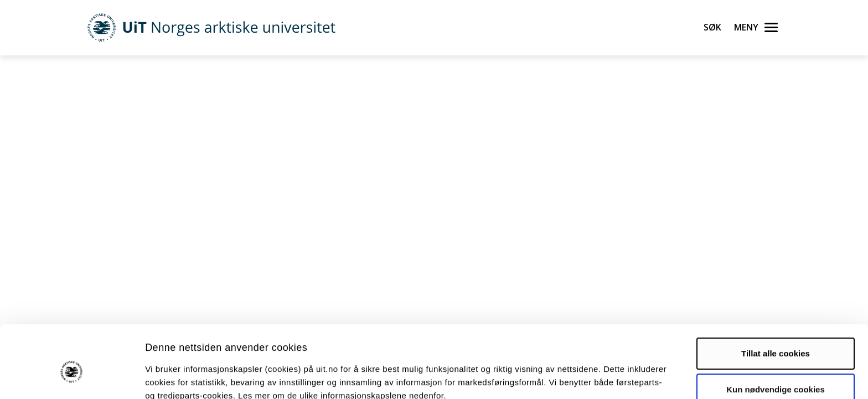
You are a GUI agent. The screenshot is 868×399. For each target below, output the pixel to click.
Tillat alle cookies (776, 300)
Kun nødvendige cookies (776, 336)
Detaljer (590, 377)
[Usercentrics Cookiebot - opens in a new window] (72, 377)
